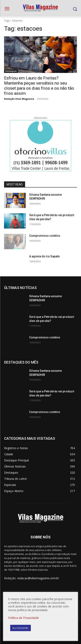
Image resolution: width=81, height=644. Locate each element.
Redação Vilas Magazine (19, 99)
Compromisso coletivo (45, 236)
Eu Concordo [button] (21, 628)
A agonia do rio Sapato (44, 256)
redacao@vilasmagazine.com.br (38, 578)
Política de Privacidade (23, 618)
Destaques (11, 71)
